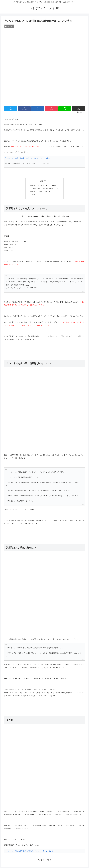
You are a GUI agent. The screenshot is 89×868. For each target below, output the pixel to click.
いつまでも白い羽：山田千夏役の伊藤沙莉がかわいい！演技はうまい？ (29, 852)
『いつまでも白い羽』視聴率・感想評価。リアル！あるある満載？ (27, 158)
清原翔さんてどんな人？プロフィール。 (44, 186)
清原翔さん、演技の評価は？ (40, 192)
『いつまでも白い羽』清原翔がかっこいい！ (45, 189)
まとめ (33, 195)
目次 (42, 181)
